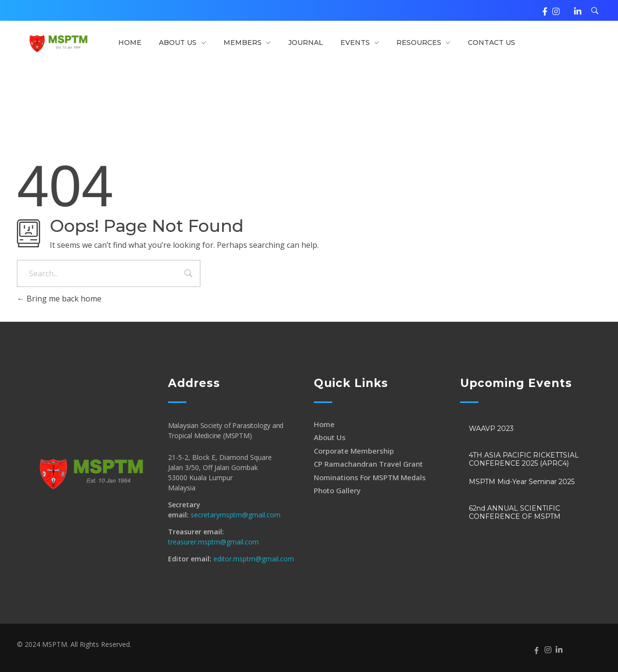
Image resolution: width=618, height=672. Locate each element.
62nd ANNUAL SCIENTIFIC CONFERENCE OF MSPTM (515, 512)
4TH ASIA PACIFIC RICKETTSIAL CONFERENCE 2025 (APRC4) (524, 459)
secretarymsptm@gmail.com (236, 515)
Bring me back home (59, 299)
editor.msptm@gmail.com (254, 559)
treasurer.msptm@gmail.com (213, 542)
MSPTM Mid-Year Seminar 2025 (522, 482)
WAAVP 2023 (491, 429)
